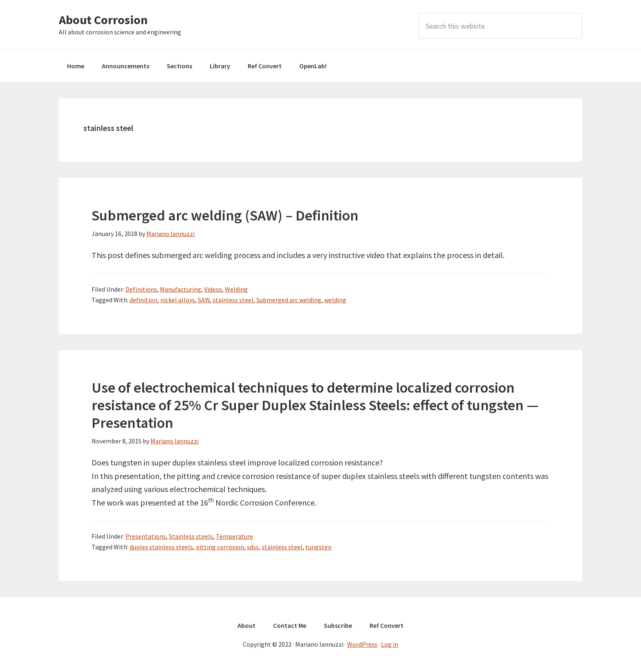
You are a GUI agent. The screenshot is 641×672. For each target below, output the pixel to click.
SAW (204, 300)
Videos (213, 289)
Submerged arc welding (289, 300)
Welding (236, 289)
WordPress (362, 644)
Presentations (146, 536)
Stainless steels (191, 536)
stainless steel (233, 300)
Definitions (141, 289)
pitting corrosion (220, 547)
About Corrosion (103, 20)
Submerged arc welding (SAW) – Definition (225, 215)
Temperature (234, 536)
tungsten (318, 547)
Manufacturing (180, 289)
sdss (253, 547)
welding (335, 300)
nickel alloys (178, 300)
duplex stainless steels (161, 547)
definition (143, 300)
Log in (390, 644)
